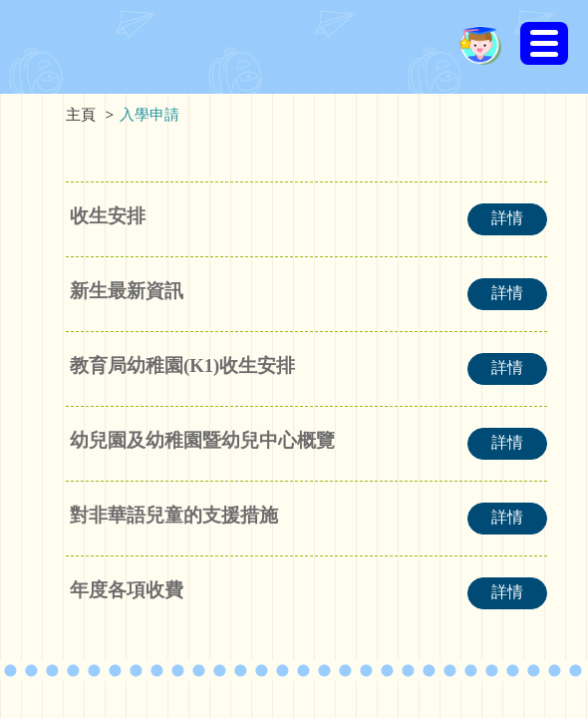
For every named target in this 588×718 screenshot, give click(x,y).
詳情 (507, 218)
